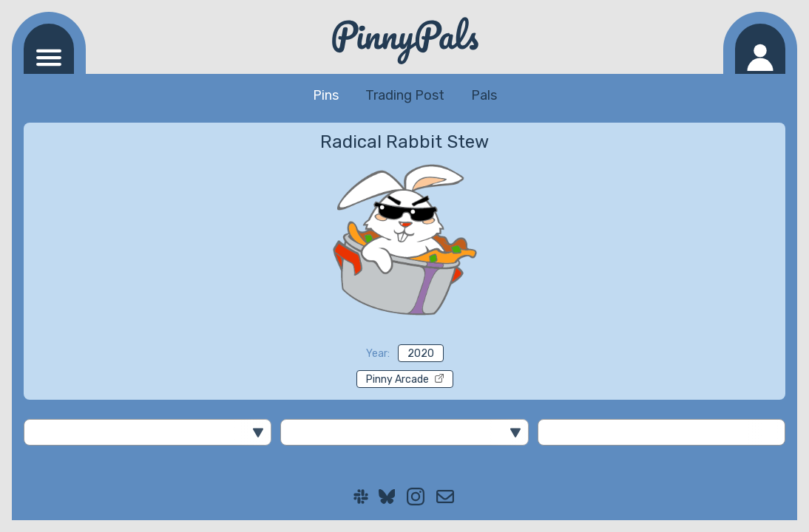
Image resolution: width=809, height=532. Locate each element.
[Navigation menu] (49, 49)
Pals (484, 95)
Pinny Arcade (405, 379)
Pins (326, 95)
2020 (421, 354)
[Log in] (760, 49)
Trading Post (405, 95)
